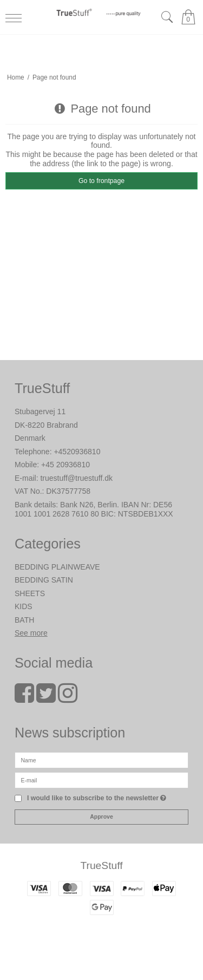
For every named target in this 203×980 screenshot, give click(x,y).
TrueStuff (101, 865)
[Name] (101, 759)
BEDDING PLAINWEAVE (57, 567)
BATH (24, 620)
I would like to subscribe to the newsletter (97, 798)
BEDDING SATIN (44, 580)
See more (31, 633)
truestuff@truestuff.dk (76, 478)
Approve (101, 816)
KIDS (24, 606)
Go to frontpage (101, 181)
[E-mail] (101, 779)
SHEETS (30, 593)
